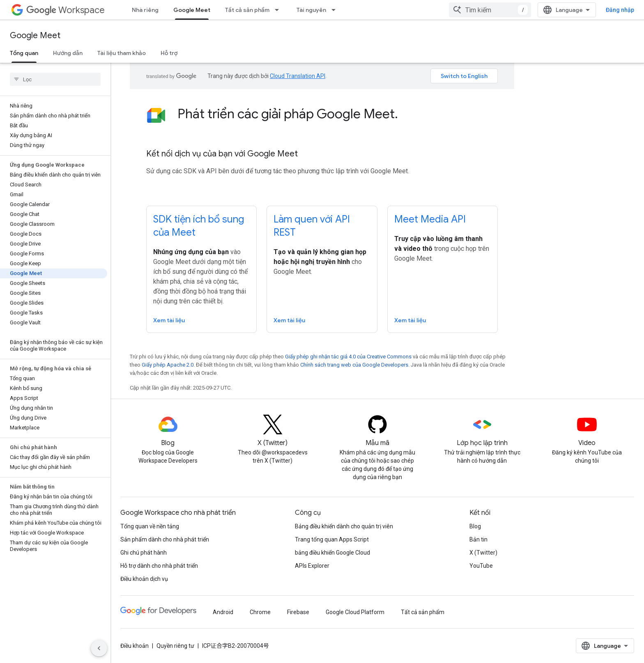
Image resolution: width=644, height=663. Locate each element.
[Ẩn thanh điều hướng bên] (99, 648)
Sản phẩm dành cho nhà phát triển (165, 539)
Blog (475, 526)
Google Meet (35, 36)
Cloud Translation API (298, 76)
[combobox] (490, 10)
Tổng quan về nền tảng (150, 526)
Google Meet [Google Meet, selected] (192, 10)
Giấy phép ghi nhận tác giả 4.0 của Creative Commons (348, 357)
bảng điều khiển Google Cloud (332, 553)
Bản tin (478, 539)
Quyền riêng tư (175, 646)
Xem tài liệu (169, 320)
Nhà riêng (145, 10)
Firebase (298, 612)
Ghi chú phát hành (144, 553)
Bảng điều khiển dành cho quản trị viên (344, 526)
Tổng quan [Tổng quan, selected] (24, 53)
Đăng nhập (620, 10)
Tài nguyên (311, 10)
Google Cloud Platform (355, 612)
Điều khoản (135, 646)
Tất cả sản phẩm (247, 10)
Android (223, 612)
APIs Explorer (312, 566)
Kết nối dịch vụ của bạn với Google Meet (222, 154)
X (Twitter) (483, 553)
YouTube (481, 566)
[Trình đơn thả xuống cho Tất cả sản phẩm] (279, 10)
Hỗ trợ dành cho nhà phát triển (159, 566)
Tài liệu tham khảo (122, 53)
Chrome (260, 612)
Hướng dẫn (68, 53)
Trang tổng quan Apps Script (332, 539)
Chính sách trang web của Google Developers (354, 365)
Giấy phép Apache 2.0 (168, 365)
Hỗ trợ (169, 53)
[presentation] (338, 114)
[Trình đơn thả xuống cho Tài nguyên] (336, 10)
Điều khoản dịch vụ (144, 579)
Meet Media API (430, 219)
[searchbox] (55, 79)
